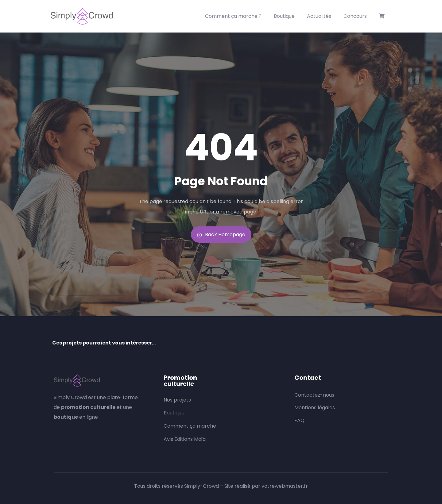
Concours (355, 16)
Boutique (284, 16)
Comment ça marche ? (233, 16)
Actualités (319, 16)
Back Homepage (221, 235)
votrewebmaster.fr (285, 486)
